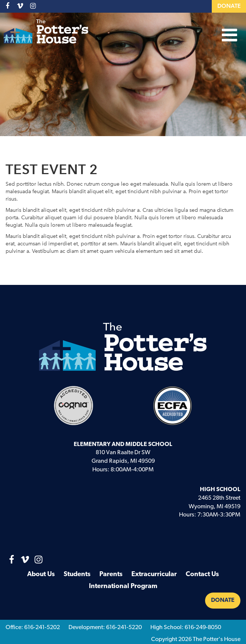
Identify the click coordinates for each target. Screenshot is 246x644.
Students (77, 574)
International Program (123, 586)
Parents (111, 574)
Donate (229, 6)
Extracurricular (154, 574)
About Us (41, 574)
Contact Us (202, 574)
